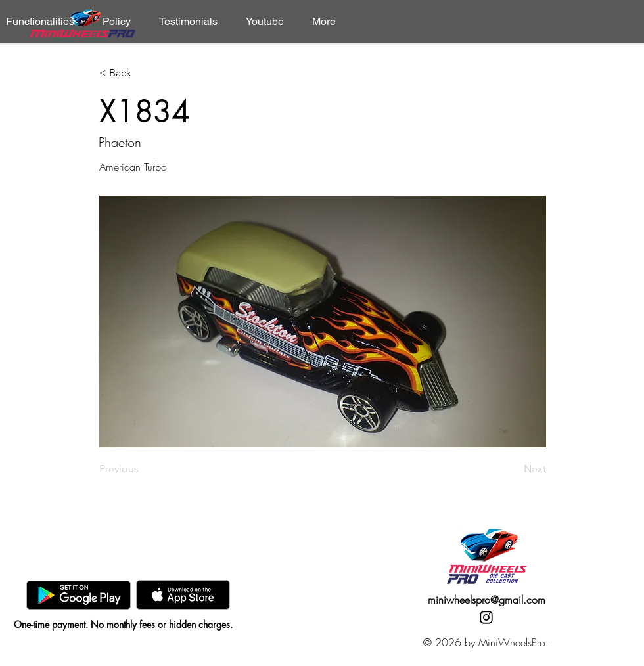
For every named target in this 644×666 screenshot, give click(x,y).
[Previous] (143, 469)
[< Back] (143, 73)
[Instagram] (486, 617)
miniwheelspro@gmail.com (487, 600)
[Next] (513, 469)
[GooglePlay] (79, 595)
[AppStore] (183, 595)
